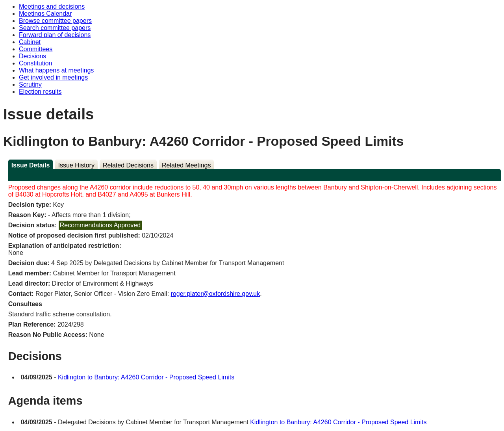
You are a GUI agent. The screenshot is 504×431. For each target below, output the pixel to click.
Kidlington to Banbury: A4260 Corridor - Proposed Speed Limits (146, 377)
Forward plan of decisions (55, 35)
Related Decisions (128, 165)
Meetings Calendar (45, 14)
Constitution (36, 63)
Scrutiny (30, 85)
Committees (36, 49)
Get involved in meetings (53, 77)
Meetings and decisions (52, 7)
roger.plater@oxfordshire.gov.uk (216, 294)
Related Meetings (186, 165)
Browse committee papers (55, 21)
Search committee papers (55, 28)
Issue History (76, 165)
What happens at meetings (56, 70)
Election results (40, 92)
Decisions (32, 56)
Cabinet (30, 42)
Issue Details (31, 165)
